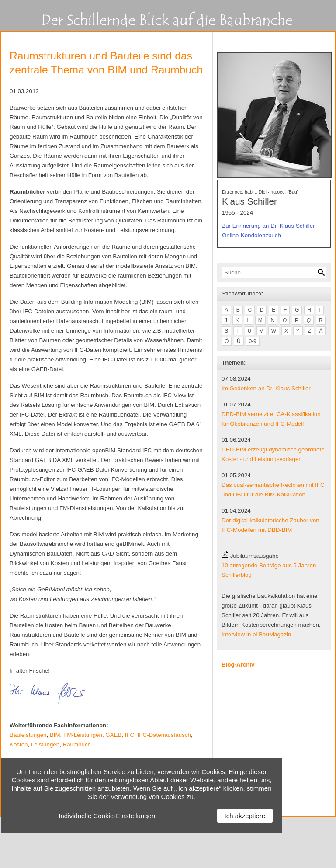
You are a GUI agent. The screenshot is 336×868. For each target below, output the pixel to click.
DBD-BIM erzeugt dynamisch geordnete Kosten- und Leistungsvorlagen (273, 454)
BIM (55, 735)
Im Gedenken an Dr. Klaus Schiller (266, 388)
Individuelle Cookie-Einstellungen (107, 816)
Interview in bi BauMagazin (256, 634)
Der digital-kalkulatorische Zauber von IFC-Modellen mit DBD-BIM (270, 525)
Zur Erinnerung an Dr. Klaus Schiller (268, 226)
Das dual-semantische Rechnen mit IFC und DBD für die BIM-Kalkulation (273, 490)
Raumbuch (77, 745)
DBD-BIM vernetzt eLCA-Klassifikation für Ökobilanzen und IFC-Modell (271, 419)
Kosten (19, 745)
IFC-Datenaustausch (164, 735)
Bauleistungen (28, 735)
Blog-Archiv (238, 665)
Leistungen (45, 745)
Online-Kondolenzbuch (251, 235)
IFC (130, 735)
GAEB (113, 735)
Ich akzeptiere (245, 816)
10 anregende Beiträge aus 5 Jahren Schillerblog (269, 570)
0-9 (252, 341)
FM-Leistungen (83, 735)
